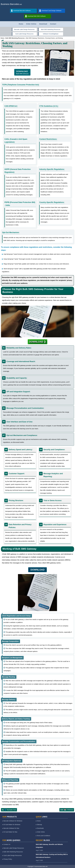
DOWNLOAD (22, 72)
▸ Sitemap (39, 825)
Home (21, 24)
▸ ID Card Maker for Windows (11, 825)
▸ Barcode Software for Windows (12, 821)
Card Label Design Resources (24, 34)
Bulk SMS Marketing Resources (51, 29)
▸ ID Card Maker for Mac (10, 832)
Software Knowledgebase (51, 34)
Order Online (31, 24)
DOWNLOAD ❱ (38, 342)
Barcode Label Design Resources (24, 29)
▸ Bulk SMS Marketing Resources (13, 852)
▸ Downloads (40, 828)
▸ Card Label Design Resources (12, 855)
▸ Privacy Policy (7, 859)
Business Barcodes (10, 4)
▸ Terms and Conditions (43, 836)
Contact (53, 24)
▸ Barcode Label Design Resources (13, 848)
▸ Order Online (40, 832)
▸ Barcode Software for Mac (11, 828)
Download (43, 24)
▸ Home (38, 821)
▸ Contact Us (6, 844)
